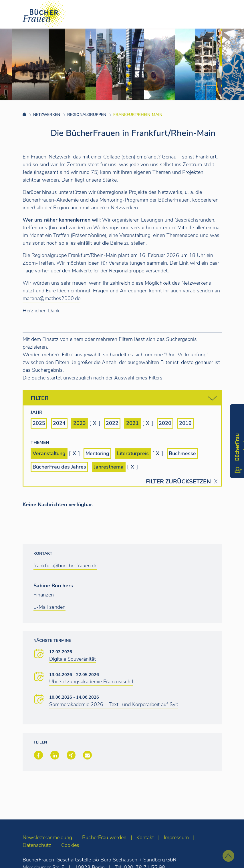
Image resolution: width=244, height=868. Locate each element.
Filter (124, 398)
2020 (165, 423)
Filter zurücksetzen (178, 482)
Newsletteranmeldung (47, 837)
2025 (39, 423)
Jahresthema (109, 467)
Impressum (176, 837)
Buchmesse (182, 453)
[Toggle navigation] (231, 14)
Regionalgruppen (87, 115)
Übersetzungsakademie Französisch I (91, 682)
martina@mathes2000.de (51, 298)
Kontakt (145, 837)
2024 (59, 423)
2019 (185, 423)
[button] (38, 756)
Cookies (70, 845)
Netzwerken (47, 115)
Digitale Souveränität (73, 659)
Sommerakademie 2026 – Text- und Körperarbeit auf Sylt (114, 704)
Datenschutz (37, 845)
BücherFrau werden (104, 837)
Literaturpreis (133, 453)
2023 (80, 423)
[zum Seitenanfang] (228, 856)
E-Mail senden (49, 607)
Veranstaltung (49, 453)
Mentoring (97, 453)
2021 (132, 423)
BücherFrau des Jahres (59, 467)
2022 (112, 423)
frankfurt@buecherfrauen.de (65, 566)
